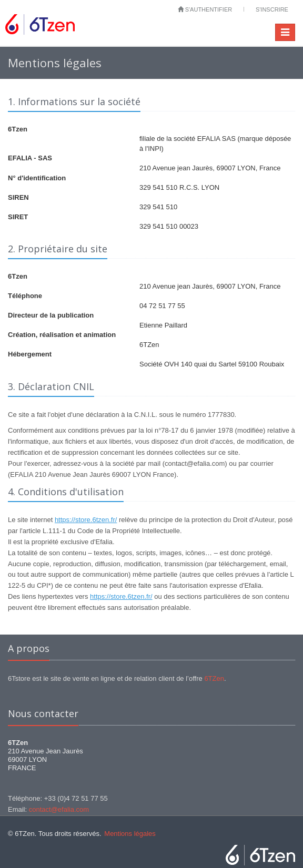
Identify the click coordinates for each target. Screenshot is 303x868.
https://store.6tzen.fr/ (86, 520)
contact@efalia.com (59, 809)
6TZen (214, 678)
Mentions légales (130, 834)
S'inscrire (272, 9)
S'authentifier (205, 9)
